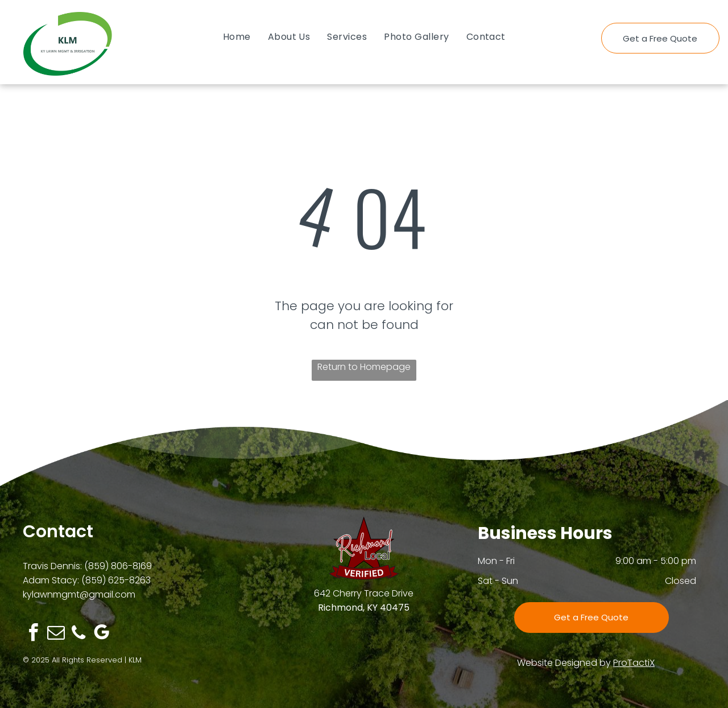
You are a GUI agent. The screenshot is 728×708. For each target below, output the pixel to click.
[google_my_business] (101, 634)
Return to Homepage (364, 367)
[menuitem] (237, 37)
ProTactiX (634, 663)
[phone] (78, 634)
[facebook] (33, 634)
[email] (56, 634)
